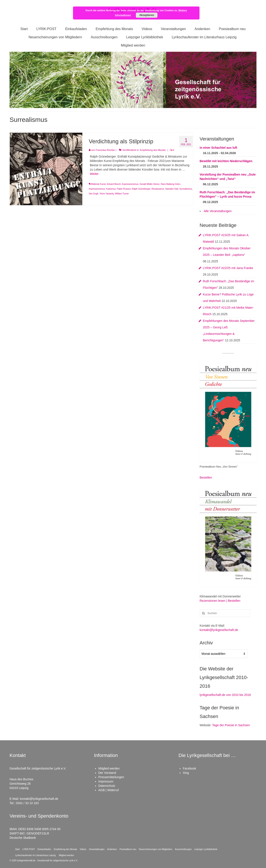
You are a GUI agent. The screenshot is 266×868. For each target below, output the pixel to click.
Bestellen (206, 478)
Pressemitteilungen (111, 777)
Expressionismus (130, 184)
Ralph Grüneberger (141, 189)
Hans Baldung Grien (170, 184)
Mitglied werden (109, 768)
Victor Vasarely (107, 194)
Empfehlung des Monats (153, 150)
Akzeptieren (147, 15)
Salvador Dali (172, 189)
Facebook (189, 768)
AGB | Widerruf (109, 790)
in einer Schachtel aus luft (219, 148)
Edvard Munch (114, 184)
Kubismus (111, 189)
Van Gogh (94, 194)
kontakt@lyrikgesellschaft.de (219, 630)
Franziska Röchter (105, 150)
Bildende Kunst (98, 184)
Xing (186, 773)
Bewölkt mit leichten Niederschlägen (226, 161)
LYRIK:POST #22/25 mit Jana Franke (228, 268)
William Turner (122, 194)
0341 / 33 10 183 (27, 803)
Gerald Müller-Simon (150, 184)
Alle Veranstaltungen (218, 211)
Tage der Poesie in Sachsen (231, 725)
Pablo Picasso (124, 189)
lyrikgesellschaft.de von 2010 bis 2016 (225, 695)
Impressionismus (97, 189)
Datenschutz (107, 786)
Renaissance (158, 189)
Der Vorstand (107, 773)
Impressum (106, 781)
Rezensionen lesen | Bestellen (220, 601)
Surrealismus (186, 189)
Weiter (94, 174)
